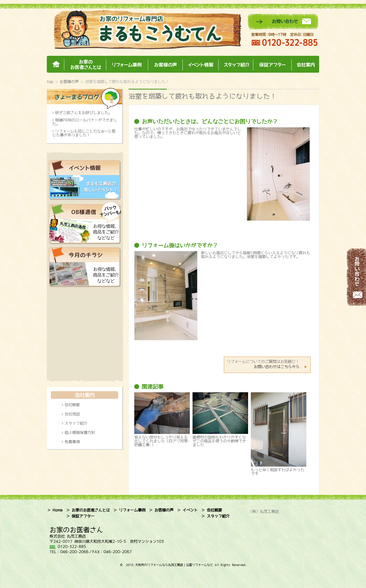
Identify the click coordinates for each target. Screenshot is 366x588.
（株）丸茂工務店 (264, 512)
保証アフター (272, 64)
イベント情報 (200, 64)
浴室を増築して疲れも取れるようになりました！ (203, 96)
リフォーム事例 (127, 64)
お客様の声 (165, 64)
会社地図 (72, 414)
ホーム (55, 64)
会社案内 (305, 64)
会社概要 (72, 405)
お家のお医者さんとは (85, 64)
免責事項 (72, 442)
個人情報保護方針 (80, 433)
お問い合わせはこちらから (277, 367)
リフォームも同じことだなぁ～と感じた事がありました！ (84, 133)
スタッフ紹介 (236, 64)
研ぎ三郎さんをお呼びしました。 (84, 113)
